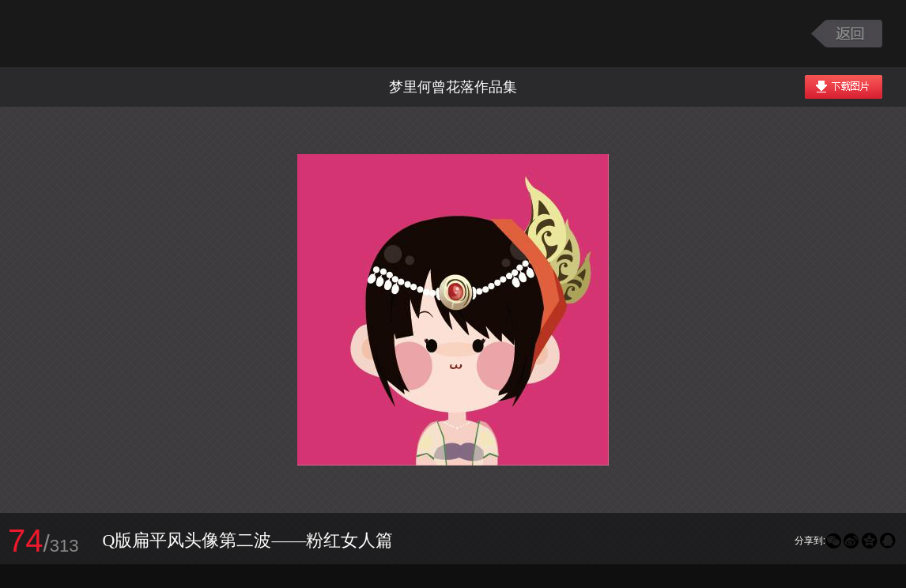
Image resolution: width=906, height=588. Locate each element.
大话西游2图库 (113, 34)
